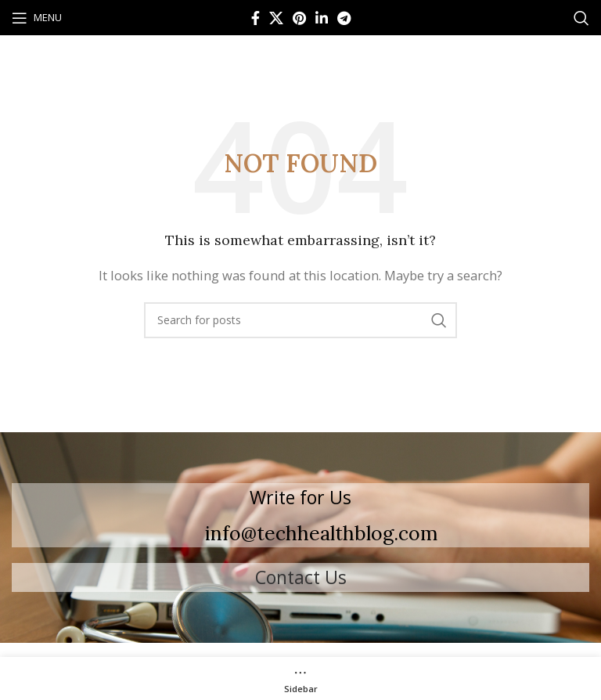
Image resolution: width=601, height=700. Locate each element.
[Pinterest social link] (299, 18)
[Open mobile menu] (37, 18)
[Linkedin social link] (322, 18)
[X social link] (276, 18)
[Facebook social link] (256, 18)
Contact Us (301, 577)
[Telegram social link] (344, 18)
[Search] (581, 18)
